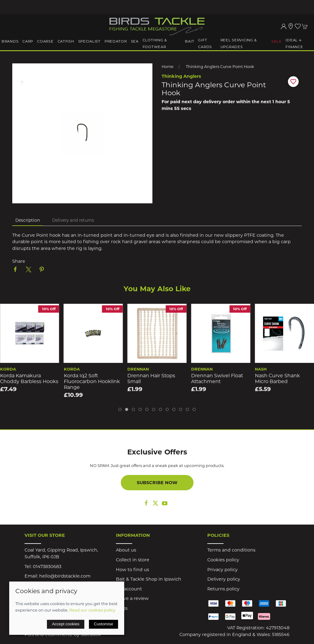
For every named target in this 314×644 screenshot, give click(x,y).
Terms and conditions (231, 550)
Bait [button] (190, 41)
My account (129, 589)
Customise (103, 624)
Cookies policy (223, 560)
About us (126, 550)
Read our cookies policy (92, 610)
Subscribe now (157, 483)
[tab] (120, 409)
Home (168, 67)
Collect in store (133, 560)
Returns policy (223, 589)
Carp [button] (28, 41)
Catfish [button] (66, 41)
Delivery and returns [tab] (73, 220)
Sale (276, 41)
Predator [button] (116, 41)
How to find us (132, 570)
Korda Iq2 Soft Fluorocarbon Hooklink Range (92, 381)
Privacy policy (222, 570)
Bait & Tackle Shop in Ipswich (149, 579)
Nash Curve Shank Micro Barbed (277, 378)
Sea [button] (135, 41)
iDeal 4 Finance (294, 43)
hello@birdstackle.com (65, 576)
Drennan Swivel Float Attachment (217, 378)
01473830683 (47, 567)
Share (19, 261)
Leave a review (132, 598)
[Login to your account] (284, 26)
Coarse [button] (45, 41)
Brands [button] (10, 41)
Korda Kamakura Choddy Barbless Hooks (29, 378)
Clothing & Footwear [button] (155, 43)
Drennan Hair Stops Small (151, 378)
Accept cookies (66, 624)
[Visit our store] (291, 26)
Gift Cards (205, 43)
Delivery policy (224, 579)
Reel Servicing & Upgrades (239, 43)
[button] (298, 26)
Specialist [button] (89, 41)
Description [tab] (28, 220)
